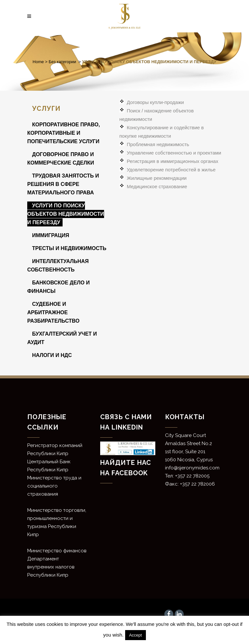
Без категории (62, 62)
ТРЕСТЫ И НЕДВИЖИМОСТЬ (69, 248)
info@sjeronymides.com (192, 468)
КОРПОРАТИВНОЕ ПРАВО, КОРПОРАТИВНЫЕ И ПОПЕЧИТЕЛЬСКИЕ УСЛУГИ (64, 133)
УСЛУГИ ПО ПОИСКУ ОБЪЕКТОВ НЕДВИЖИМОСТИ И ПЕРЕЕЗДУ (66, 214)
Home (38, 62)
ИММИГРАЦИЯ (51, 235)
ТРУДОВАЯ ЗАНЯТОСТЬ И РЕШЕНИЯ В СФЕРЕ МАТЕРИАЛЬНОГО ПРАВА (63, 184)
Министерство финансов (57, 551)
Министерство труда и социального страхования (54, 486)
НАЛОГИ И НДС (52, 355)
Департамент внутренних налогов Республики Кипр (51, 567)
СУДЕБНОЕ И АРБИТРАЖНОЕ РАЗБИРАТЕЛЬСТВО (53, 312)
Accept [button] (136, 635)
